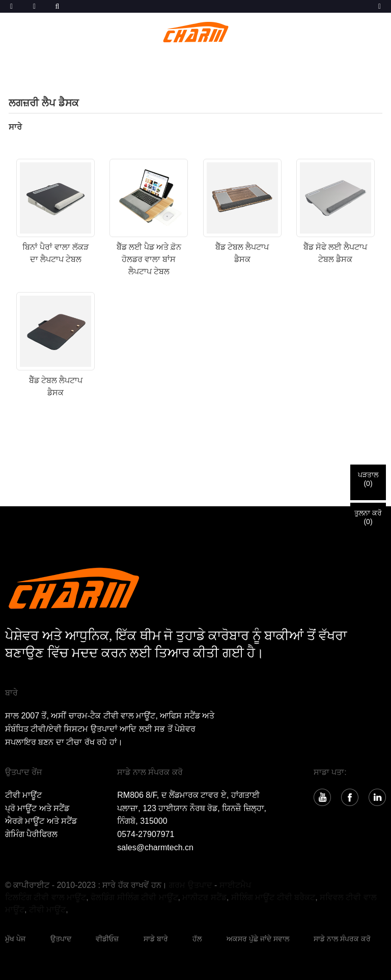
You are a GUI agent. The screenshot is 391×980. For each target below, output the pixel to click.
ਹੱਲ (197, 939)
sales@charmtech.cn (155, 847)
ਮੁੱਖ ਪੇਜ (15, 939)
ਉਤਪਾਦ (61, 939)
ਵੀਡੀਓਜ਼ (107, 939)
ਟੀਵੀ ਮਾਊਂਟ (23, 795)
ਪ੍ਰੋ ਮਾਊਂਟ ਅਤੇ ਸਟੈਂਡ (37, 808)
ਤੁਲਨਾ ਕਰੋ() (368, 517)
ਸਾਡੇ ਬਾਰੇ (156, 939)
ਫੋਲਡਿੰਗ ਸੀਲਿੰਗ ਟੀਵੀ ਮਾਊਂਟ (134, 897)
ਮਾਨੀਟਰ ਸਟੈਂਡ (204, 897)
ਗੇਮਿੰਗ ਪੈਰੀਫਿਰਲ (31, 834)
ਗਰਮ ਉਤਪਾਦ (190, 885)
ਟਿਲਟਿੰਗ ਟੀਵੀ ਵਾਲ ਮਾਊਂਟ (46, 897)
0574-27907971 (146, 834)
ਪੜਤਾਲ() (368, 479)
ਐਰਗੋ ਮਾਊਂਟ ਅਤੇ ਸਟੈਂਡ (41, 821)
